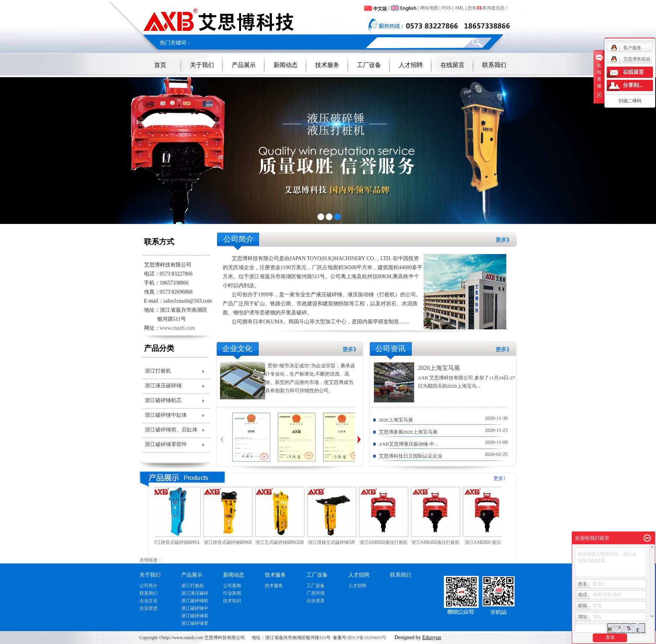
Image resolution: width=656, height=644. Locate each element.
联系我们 (494, 65)
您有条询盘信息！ (488, 8)
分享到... (633, 85)
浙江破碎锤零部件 (166, 444)
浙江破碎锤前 (195, 616)
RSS (447, 8)
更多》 (501, 478)
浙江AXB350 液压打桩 (490, 542)
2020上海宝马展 (439, 368)
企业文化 (149, 601)
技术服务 (327, 65)
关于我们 (202, 65)
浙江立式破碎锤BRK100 (282, 542)
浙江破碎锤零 (195, 623)
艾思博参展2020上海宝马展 (408, 432)
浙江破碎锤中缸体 (166, 415)
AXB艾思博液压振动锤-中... (409, 444)
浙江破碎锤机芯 (163, 400)
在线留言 (453, 65)
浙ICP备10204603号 (367, 638)
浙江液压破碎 (195, 593)
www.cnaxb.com (178, 328)
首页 (160, 65)
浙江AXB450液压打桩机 (438, 542)
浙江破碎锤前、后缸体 (171, 430)
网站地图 (429, 8)
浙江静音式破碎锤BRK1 (178, 542)
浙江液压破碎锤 (163, 386)
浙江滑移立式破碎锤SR (334, 542)
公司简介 (149, 586)
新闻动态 (285, 65)
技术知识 (232, 601)
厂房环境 (316, 593)
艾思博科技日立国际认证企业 (411, 456)
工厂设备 (369, 65)
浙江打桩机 (158, 371)
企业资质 (149, 608)
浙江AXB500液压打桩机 (386, 542)
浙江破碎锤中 (195, 608)
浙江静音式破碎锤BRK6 (230, 542)
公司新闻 (232, 586)
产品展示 (244, 65)
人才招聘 (411, 65)
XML (459, 8)
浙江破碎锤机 (195, 601)
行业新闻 (232, 593)
